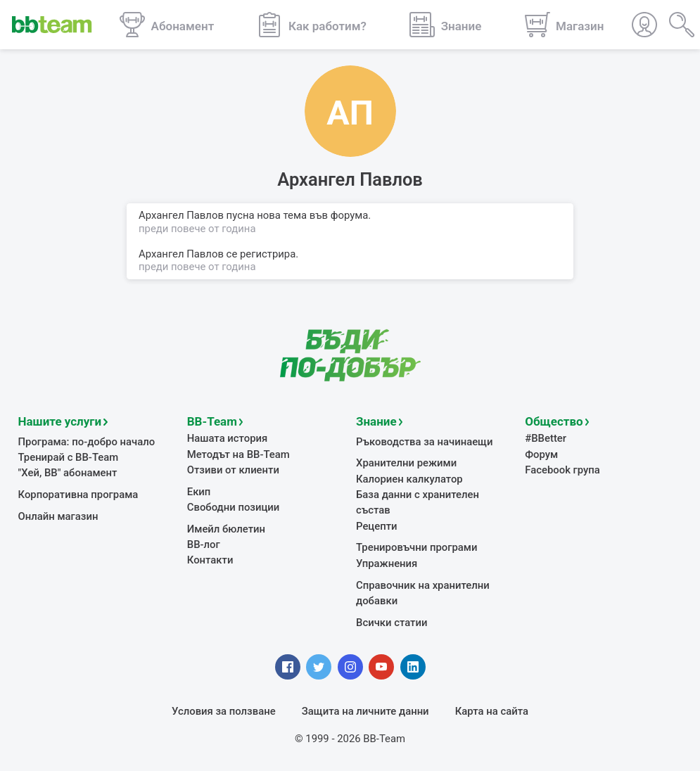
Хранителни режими (406, 463)
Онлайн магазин (58, 516)
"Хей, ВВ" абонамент (68, 473)
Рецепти (377, 526)
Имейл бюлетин (226, 529)
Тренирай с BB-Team (69, 457)
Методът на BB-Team (238, 454)
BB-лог (204, 544)
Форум (541, 454)
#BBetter (546, 438)
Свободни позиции (234, 507)
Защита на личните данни (365, 711)
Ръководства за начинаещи (425, 442)
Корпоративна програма (78, 495)
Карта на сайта (492, 711)
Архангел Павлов (181, 254)
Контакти (210, 560)
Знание (376, 421)
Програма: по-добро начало (87, 442)
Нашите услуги (60, 421)
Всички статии (392, 623)
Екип (199, 492)
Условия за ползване (224, 711)
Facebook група (562, 470)
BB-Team (212, 421)
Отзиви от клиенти (233, 470)
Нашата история (227, 438)
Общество (554, 421)
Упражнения (387, 563)
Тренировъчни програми (416, 547)
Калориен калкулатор (409, 479)
